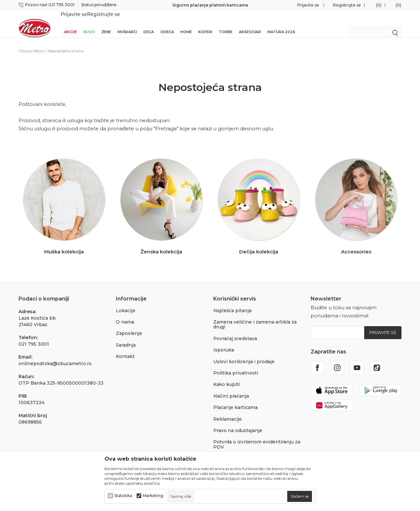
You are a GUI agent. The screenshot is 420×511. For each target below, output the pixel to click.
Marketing (153, 496)
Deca (149, 23)
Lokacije (126, 302)
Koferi (205, 23)
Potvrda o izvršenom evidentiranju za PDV (257, 436)
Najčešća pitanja (232, 302)
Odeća (167, 23)
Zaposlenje (129, 325)
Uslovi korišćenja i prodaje (244, 353)
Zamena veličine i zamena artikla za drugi (255, 316)
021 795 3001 (34, 336)
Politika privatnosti (236, 364)
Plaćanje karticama (235, 399)
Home (186, 23)
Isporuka (224, 341)
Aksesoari (250, 23)
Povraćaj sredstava (235, 330)
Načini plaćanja (231, 388)
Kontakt (125, 348)
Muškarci (127, 23)
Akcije (70, 23)
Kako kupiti (227, 376)
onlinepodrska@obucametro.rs (55, 355)
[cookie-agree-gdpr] (300, 496)
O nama (125, 313)
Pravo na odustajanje (238, 422)
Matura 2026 (281, 23)
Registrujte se (347, 5)
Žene (106, 23)
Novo (89, 23)
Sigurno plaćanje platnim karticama (210, 5)
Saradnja (126, 337)
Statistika (123, 496)
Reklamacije (228, 411)
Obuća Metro (31, 42)
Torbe (226, 23)
